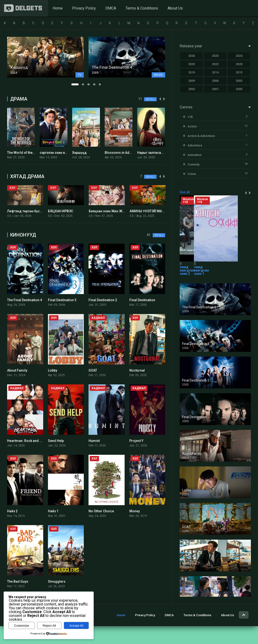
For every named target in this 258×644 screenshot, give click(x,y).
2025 (215, 56)
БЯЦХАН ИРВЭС (61, 211)
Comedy (193, 164)
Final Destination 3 (62, 300)
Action (192, 126)
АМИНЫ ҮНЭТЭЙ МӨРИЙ (149, 211)
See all (150, 99)
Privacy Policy (84, 8)
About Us (175, 8)
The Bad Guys (18, 581)
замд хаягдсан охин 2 (187, 270)
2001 (215, 89)
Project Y (136, 441)
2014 (215, 72)
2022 (215, 64)
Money (135, 511)
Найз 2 (12, 511)
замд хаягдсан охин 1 (201, 270)
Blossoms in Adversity (122, 153)
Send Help (56, 441)
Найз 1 (53, 511)
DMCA (111, 8)
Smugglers (57, 581)
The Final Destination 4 (25, 300)
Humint (94, 441)
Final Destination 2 (103, 300)
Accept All (76, 626)
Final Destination (142, 300)
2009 (192, 81)
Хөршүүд (79, 153)
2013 (239, 72)
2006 (215, 81)
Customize (22, 626)
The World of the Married (26, 153)
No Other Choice (101, 511)
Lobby (53, 370)
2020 (239, 64)
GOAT (93, 370)
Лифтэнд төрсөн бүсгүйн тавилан (34, 211)
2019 (192, 72)
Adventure (195, 145)
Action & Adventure (201, 136)
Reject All (49, 626)
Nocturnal (137, 370)
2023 (192, 64)
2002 (192, 89)
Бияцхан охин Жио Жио (108, 211)
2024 (239, 56)
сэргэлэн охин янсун (56, 153)
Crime (192, 174)
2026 (192, 56)
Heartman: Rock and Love (27, 441)
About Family (17, 370)
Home (58, 8)
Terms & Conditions (142, 8)
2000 (239, 89)
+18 (190, 117)
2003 (239, 81)
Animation (195, 155)
